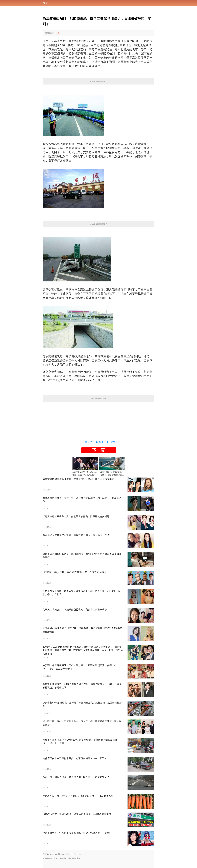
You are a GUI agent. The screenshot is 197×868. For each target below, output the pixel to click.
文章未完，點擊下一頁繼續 (98, 442)
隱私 (65, 858)
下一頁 (98, 450)
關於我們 (46, 858)
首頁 (45, 3)
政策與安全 (55, 858)
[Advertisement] (98, 419)
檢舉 (58, 33)
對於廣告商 (76, 858)
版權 (69, 858)
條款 (61, 858)
